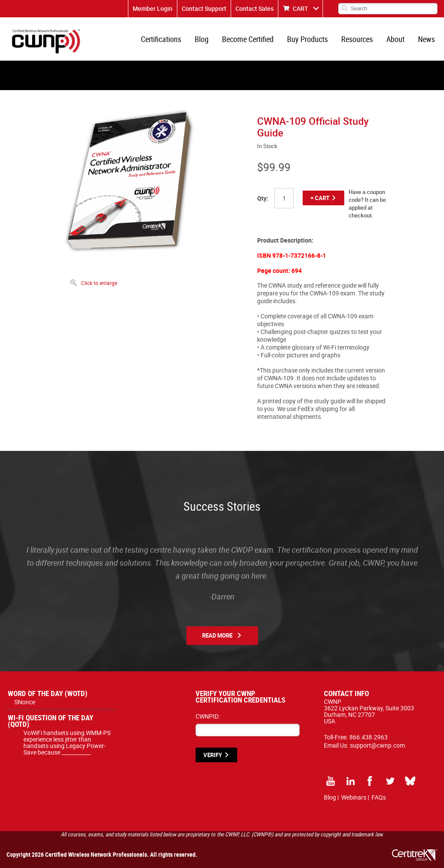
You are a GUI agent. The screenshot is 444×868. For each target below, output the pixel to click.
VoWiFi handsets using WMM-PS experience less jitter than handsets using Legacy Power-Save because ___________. (67, 742)
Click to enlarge (99, 283)
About (395, 39)
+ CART (320, 198)
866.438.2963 (369, 737)
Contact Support (204, 8)
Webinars (354, 797)
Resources (357, 39)
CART (300, 8)
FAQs (379, 797)
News (426, 39)
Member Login (153, 8)
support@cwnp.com (377, 745)
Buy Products (307, 39)
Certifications (161, 39)
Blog (202, 39)
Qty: (263, 198)
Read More (217, 635)
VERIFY (213, 755)
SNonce (25, 702)
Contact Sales (255, 8)
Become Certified (248, 39)
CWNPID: (208, 716)
